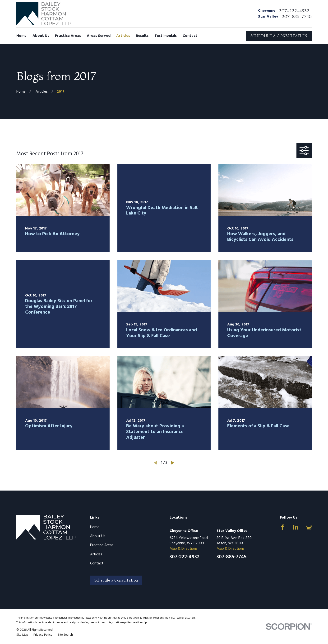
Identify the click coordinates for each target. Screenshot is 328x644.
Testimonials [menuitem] (166, 36)
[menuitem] (22, 635)
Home (95, 527)
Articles (96, 554)
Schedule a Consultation (116, 580)
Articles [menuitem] (123, 36)
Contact (97, 563)
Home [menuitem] (21, 36)
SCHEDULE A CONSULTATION (279, 36)
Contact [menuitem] (190, 36)
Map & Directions (184, 549)
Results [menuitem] (142, 36)
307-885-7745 (297, 17)
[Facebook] (282, 527)
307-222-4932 (294, 11)
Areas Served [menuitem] (99, 36)
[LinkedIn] (296, 527)
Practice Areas (102, 545)
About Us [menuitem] (41, 36)
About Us (98, 536)
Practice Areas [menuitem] (68, 36)
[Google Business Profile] (309, 527)
